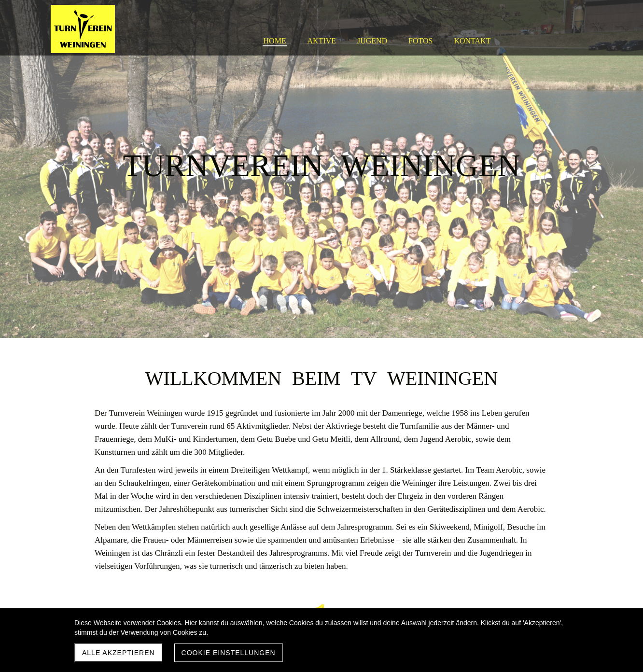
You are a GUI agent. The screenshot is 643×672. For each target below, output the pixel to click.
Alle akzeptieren (119, 653)
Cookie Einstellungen (229, 653)
